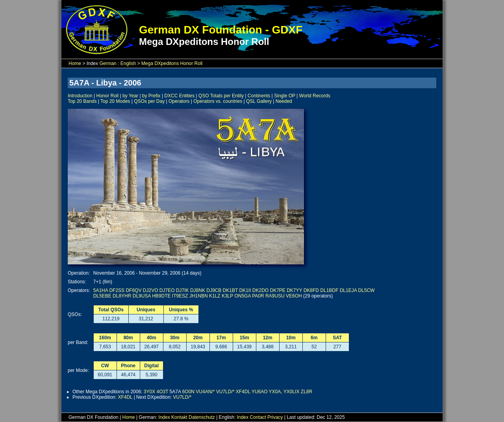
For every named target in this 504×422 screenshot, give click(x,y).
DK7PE (277, 290)
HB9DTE (161, 296)
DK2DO (260, 290)
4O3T (162, 392)
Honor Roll (108, 96)
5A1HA (101, 290)
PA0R (258, 296)
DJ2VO (151, 290)
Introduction (80, 96)
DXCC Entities (179, 96)
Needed (284, 101)
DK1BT (230, 290)
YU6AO (260, 392)
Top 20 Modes (115, 101)
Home (75, 63)
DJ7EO (167, 290)
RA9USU (275, 296)
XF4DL (243, 392)
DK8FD (311, 290)
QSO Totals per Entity (221, 96)
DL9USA (142, 296)
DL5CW (366, 290)
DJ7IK (183, 290)
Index (164, 417)
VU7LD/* (225, 392)
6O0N (188, 392)
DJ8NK (198, 290)
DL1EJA (348, 290)
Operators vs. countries (218, 101)
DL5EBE (102, 296)
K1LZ (215, 296)
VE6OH (294, 296)
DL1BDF (329, 290)
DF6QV (133, 290)
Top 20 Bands (82, 101)
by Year (130, 96)
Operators (179, 101)
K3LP (227, 296)
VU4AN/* (205, 392)
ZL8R (307, 392)
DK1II (245, 290)
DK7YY (294, 290)
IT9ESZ (180, 296)
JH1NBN (199, 296)
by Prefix (151, 96)
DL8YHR (122, 296)
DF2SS (117, 290)
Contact (258, 417)
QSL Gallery (259, 101)
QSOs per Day (149, 101)
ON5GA (242, 296)
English (128, 63)
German (108, 63)
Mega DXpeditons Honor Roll (172, 63)
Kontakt (179, 417)
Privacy (275, 417)
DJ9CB (214, 290)
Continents (259, 96)
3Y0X (149, 392)
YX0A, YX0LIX (284, 392)
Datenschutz (202, 417)
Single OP (285, 96)
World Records (315, 96)
